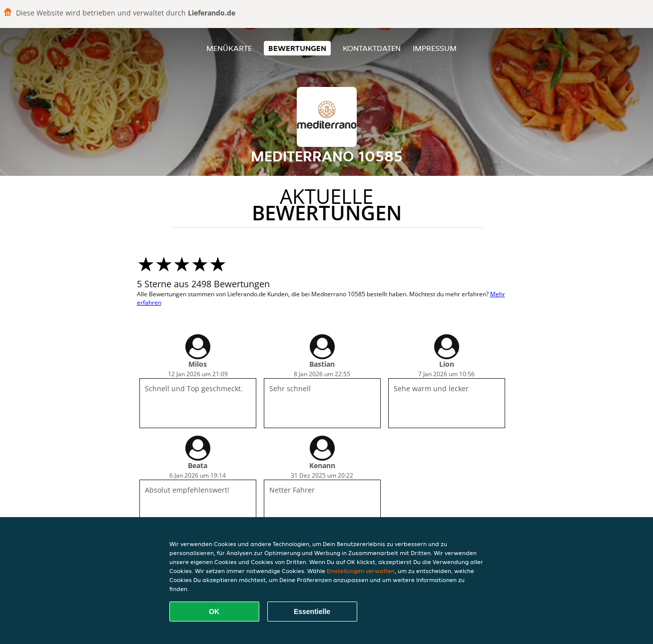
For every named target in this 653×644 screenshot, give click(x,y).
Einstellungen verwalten (361, 571)
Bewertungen (297, 48)
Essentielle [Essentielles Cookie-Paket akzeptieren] (312, 612)
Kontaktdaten (372, 48)
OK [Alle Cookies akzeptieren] (214, 612)
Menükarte (229, 48)
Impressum (435, 48)
